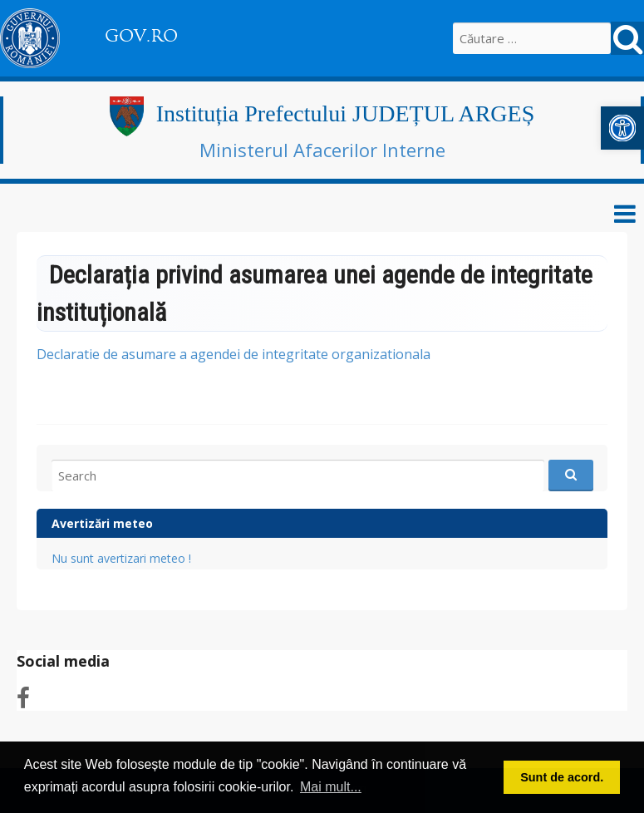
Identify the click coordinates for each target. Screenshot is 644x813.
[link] (622, 128)
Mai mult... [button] (331, 787)
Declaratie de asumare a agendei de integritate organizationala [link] (234, 354)
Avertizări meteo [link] (102, 523)
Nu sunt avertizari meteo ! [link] (121, 558)
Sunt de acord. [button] (562, 777)
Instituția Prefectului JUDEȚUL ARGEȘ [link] (345, 113)
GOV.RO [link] (141, 36)
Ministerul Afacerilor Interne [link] (322, 150)
